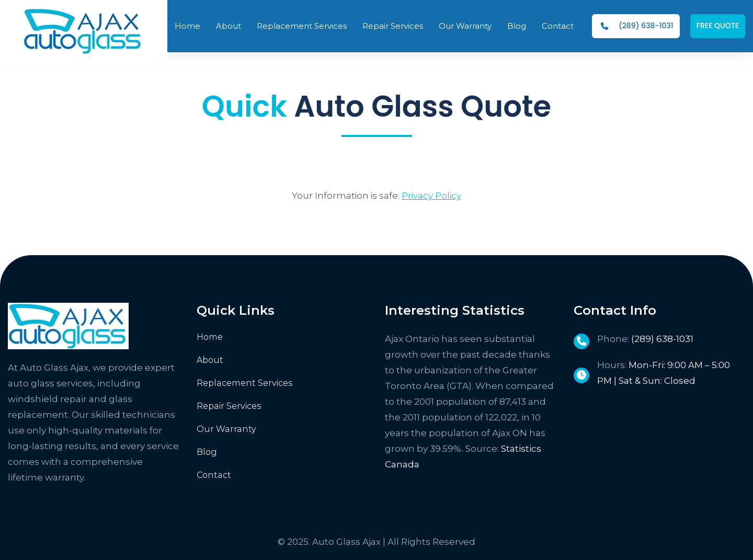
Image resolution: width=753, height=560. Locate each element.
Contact (214, 475)
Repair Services (229, 406)
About (210, 360)
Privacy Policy (431, 196)
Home (210, 337)
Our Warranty (226, 429)
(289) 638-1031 (637, 26)
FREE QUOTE (718, 26)
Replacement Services (245, 383)
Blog (207, 452)
